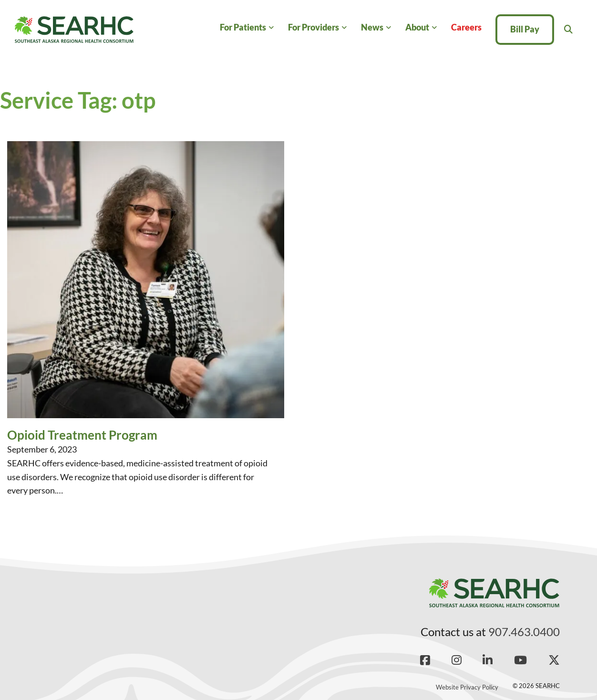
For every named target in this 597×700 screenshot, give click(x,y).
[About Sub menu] (434, 28)
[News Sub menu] (388, 28)
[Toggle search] (568, 30)
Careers (466, 27)
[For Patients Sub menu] (271, 28)
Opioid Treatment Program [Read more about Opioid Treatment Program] (82, 435)
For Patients (243, 27)
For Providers (314, 27)
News (372, 27)
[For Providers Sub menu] (344, 28)
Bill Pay (525, 29)
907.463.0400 (524, 632)
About (417, 27)
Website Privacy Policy (467, 687)
